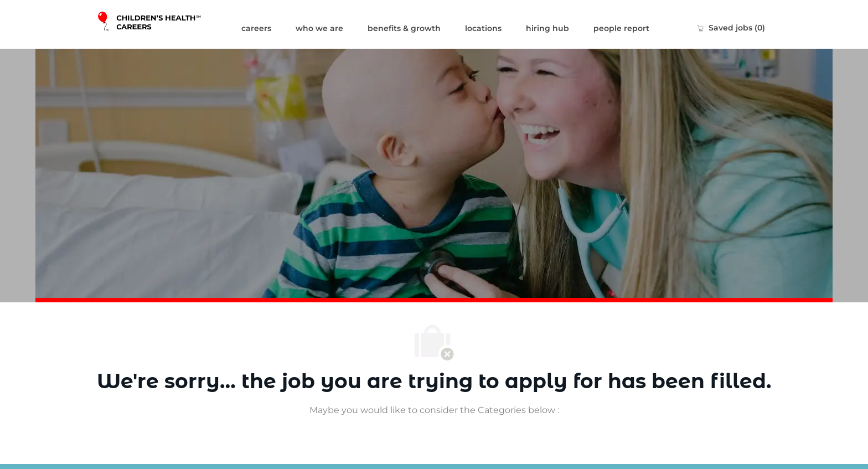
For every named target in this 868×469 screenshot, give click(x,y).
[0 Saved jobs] (731, 28)
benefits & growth (404, 28)
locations (483, 28)
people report (621, 28)
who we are (319, 28)
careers (256, 28)
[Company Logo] (163, 24)
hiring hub (547, 28)
